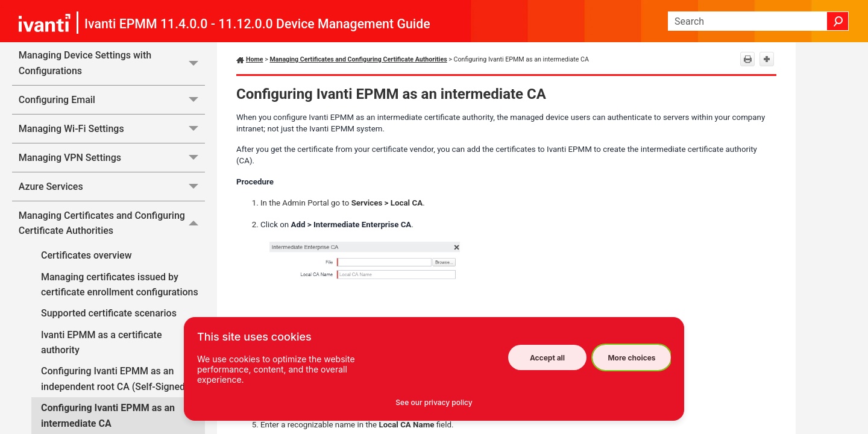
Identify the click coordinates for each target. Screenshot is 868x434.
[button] (838, 21)
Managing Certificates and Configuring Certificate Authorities (112, 223)
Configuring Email (112, 100)
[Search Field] (758, 21)
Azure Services (112, 187)
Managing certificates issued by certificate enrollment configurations (120, 285)
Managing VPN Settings (112, 158)
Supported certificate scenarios (109, 313)
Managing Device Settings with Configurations (112, 63)
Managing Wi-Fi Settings (112, 129)
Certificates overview (86, 255)
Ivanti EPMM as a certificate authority (102, 343)
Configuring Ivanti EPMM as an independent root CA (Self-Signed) (115, 379)
